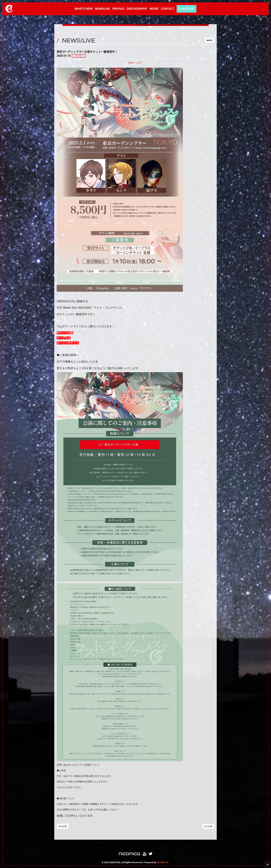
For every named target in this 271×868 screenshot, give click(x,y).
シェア (139, 63)
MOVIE (154, 9)
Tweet (131, 63)
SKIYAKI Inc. (163, 862)
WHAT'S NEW (84, 9)
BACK (209, 40)
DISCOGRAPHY (137, 9)
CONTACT (168, 9)
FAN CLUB (186, 9)
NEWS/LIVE (102, 9)
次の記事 (208, 826)
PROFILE (118, 9)
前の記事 (63, 826)
